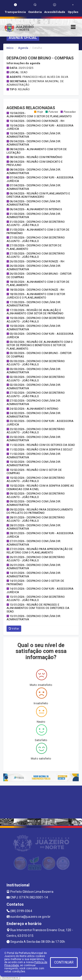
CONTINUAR (64, 962)
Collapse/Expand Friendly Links (10, 978)
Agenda (23, 48)
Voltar (14, 629)
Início (10, 48)
